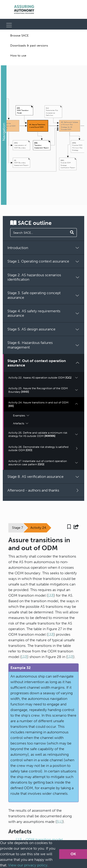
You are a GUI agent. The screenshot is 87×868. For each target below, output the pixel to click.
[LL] (60, 822)
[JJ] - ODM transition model (39, 840)
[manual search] (39, 233)
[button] (4, 135)
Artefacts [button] (21, 423)
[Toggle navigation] (9, 25)
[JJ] (51, 595)
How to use (18, 55)
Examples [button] (21, 416)
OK (73, 854)
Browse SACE (19, 35)
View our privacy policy (28, 865)
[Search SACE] (72, 233)
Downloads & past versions (29, 45)
